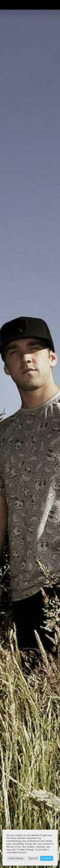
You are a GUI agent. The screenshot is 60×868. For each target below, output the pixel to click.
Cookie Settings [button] (16, 858)
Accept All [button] (47, 858)
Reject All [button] (33, 858)
